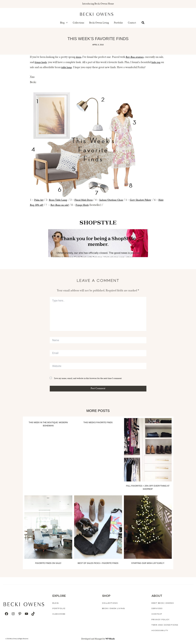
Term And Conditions (165, 625)
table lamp (67, 67)
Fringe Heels (91, 205)
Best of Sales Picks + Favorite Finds (98, 563)
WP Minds (110, 639)
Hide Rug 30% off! (40, 205)
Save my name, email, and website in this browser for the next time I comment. (88, 378)
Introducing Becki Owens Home (98, 4)
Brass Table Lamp (60, 200)
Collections (78, 23)
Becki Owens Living (99, 23)
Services (157, 608)
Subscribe (59, 614)
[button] (66, 23)
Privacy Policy (160, 620)
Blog (64, 23)
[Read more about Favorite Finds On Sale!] (48, 527)
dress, (79, 57)
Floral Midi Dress (86, 200)
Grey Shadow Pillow (147, 200)
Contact (132, 23)
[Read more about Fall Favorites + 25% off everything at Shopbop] (148, 450)
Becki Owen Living (113, 608)
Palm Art (39, 200)
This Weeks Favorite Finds (98, 423)
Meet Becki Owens (163, 603)
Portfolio (118, 23)
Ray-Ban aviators (136, 57)
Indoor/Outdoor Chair (116, 200)
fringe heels (41, 62)
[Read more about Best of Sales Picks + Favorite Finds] (98, 527)
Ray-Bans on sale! (67, 205)
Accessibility (160, 630)
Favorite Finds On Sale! (48, 563)
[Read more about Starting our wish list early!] (148, 527)
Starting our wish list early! (148, 563)
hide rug (157, 62)
